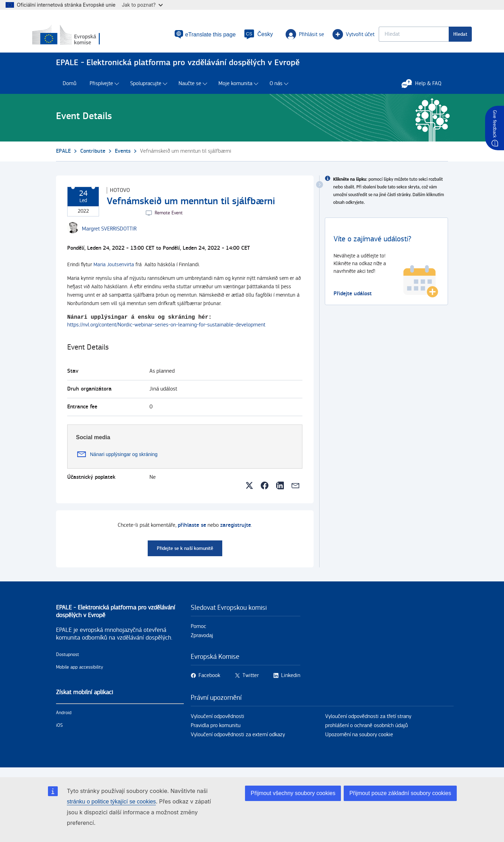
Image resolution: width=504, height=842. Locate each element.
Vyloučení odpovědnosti (218, 724)
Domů (69, 90)
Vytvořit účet (325, 37)
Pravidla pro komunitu (216, 733)
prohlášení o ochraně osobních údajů (366, 733)
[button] (237, 37)
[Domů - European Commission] (106, 38)
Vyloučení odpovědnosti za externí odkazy (238, 742)
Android (64, 720)
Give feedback (495, 124)
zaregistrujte (236, 533)
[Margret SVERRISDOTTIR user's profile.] (109, 236)
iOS (59, 733)
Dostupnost (68, 662)
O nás (276, 90)
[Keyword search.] (390, 37)
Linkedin (291, 683)
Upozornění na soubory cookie (359, 742)
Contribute (93, 158)
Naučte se (190, 90)
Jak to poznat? (142, 5)
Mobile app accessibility (80, 675)
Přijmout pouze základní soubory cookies (400, 793)
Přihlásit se (280, 37)
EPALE (63, 158)
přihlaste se (192, 533)
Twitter (251, 683)
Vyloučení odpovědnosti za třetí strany (368, 724)
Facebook (209, 683)
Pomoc (198, 634)
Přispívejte (101, 90)
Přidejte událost (353, 300)
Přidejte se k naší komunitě (185, 556)
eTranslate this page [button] (184, 37)
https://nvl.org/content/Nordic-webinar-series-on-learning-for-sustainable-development (166, 332)
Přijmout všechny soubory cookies (293, 793)
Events (123, 158)
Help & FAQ (425, 90)
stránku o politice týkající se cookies (111, 802)
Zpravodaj (202, 643)
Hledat (436, 37)
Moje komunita (235, 90)
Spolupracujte (146, 90)
